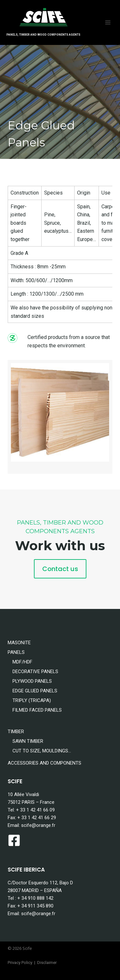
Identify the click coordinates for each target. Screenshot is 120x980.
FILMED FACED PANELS (37, 710)
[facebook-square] (16, 840)
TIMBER (16, 732)
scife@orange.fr (38, 825)
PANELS (16, 652)
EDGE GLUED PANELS (35, 691)
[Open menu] (108, 22)
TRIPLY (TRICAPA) (32, 700)
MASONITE (19, 643)
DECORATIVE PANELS (35, 672)
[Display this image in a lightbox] (60, 412)
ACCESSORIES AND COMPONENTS (44, 763)
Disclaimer (47, 963)
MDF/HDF (22, 662)
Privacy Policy (20, 963)
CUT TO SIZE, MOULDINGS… (42, 751)
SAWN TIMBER (28, 741)
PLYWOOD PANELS (32, 681)
